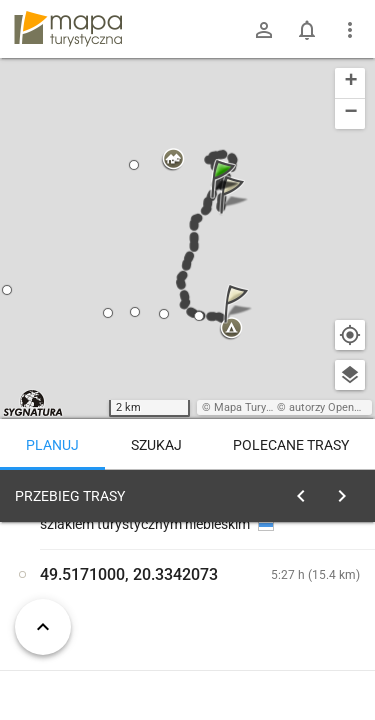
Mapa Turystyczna (259, 407)
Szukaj (156, 445)
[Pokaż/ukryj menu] (350, 30)
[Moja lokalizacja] (350, 335)
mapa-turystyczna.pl (68, 29)
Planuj (52, 445)
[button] (226, 198)
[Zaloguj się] (264, 30)
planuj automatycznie (301, 636)
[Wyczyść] (348, 491)
